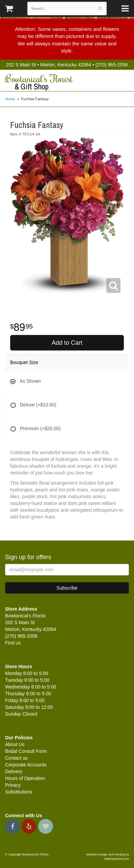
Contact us (16, 758)
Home (10, 99)
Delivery (14, 771)
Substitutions (19, 792)
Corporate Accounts (26, 765)
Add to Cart (67, 343)
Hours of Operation (25, 778)
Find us (13, 643)
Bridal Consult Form (26, 751)
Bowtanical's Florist (67, 82)
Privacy (13, 785)
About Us (15, 744)
